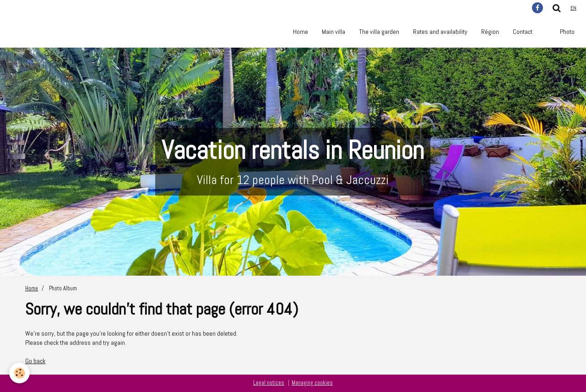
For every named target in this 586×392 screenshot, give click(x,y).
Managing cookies (312, 383)
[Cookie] (19, 373)
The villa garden (379, 32)
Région (490, 32)
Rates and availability (440, 32)
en (573, 8)
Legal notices (269, 383)
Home (301, 32)
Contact (523, 32)
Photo (567, 32)
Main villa (334, 32)
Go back (35, 361)
